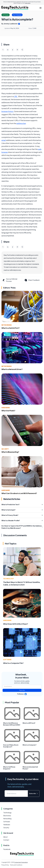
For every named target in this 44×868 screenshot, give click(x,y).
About (5, 837)
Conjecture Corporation (21, 862)
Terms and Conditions (16, 865)
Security (5, 449)
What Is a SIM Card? (29, 723)
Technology (8, 579)
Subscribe (22, 690)
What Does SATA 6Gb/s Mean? (16, 624)
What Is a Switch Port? (11, 328)
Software (7, 660)
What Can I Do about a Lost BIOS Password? (19, 493)
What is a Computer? (29, 745)
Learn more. (28, 3)
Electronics (7, 816)
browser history (7, 111)
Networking (7, 325)
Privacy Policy (5, 865)
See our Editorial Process (10, 280)
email (4, 140)
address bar (21, 123)
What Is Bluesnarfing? (10, 452)
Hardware (6, 408)
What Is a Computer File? (13, 663)
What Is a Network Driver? (12, 369)
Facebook (7, 849)
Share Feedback (32, 280)
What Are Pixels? (8, 411)
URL (16, 96)
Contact (6, 840)
